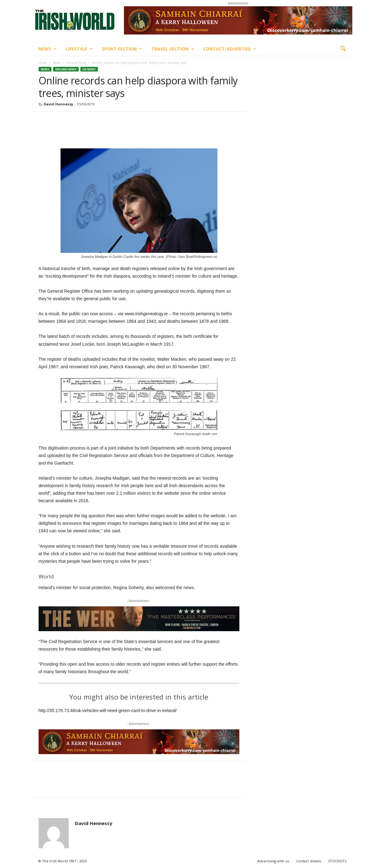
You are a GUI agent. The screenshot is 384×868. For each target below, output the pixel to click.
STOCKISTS (337, 861)
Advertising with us (273, 861)
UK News (89, 69)
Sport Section (122, 49)
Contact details (309, 861)
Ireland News (76, 63)
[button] (343, 49)
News (48, 49)
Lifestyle (79, 49)
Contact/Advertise (230, 49)
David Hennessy (58, 104)
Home (43, 63)
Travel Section (173, 49)
